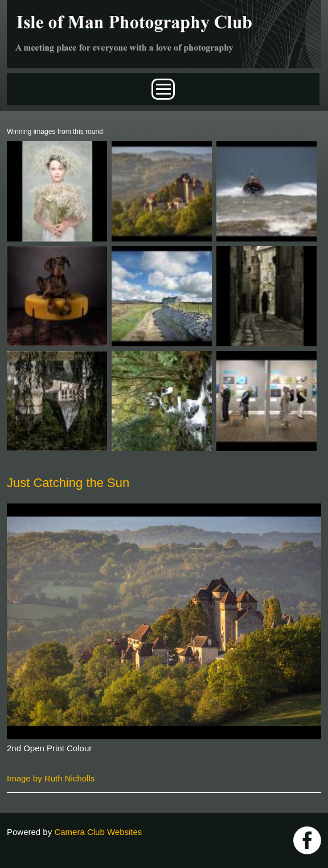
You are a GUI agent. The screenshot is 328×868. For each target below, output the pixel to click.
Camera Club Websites (98, 832)
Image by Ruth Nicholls (51, 778)
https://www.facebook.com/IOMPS (307, 840)
